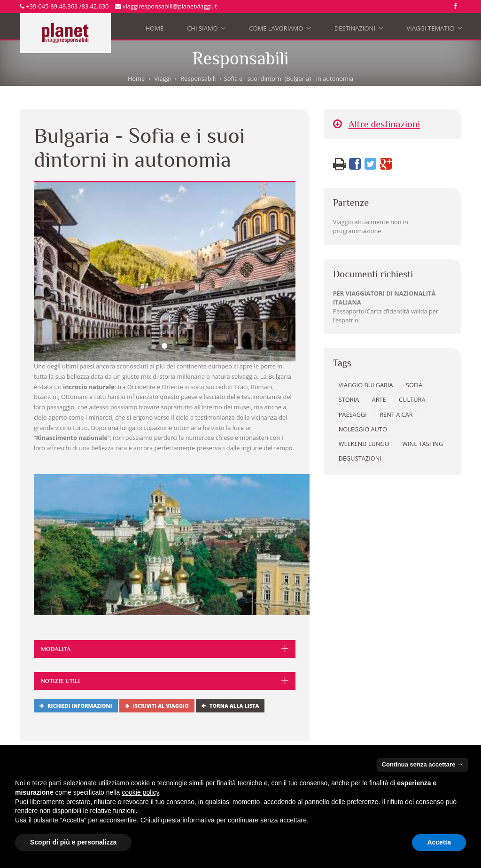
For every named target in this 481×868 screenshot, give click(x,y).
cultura (412, 399)
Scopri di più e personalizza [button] (73, 842)
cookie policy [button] (140, 792)
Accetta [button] (439, 842)
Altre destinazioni (376, 124)
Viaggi (163, 78)
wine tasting (423, 444)
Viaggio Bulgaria (366, 385)
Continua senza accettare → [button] (423, 764)
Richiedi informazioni (76, 706)
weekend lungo (364, 444)
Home (155, 28)
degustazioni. (361, 458)
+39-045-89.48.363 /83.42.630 (64, 6)
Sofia (414, 385)
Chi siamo (206, 30)
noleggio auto (363, 429)
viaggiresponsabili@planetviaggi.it (166, 6)
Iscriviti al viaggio (157, 706)
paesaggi (353, 414)
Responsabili (198, 78)
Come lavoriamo (280, 30)
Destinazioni (359, 30)
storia (349, 399)
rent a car (396, 414)
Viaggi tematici (435, 30)
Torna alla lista (230, 706)
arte (379, 399)
